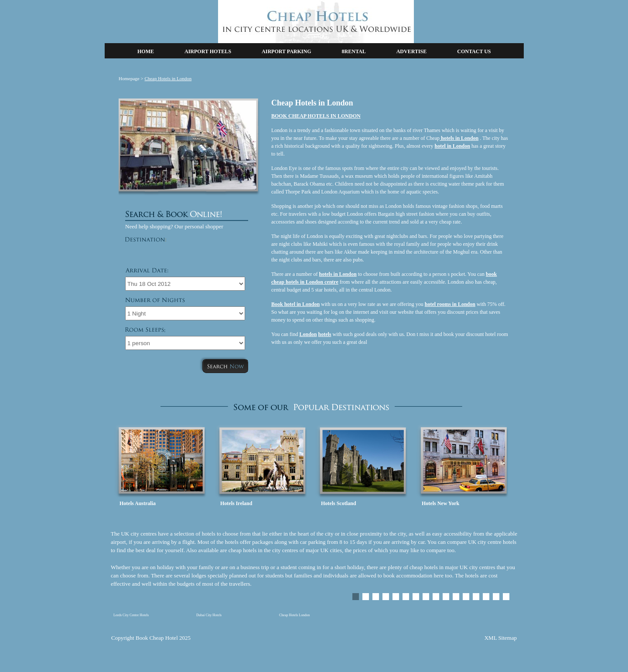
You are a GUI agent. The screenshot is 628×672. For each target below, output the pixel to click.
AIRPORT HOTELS (208, 51)
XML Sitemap (501, 638)
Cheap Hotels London (294, 615)
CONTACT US (474, 51)
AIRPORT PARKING (286, 51)
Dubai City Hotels (209, 615)
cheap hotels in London (297, 282)
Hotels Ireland (236, 503)
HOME (146, 51)
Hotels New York (440, 503)
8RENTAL (354, 51)
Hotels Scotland (338, 503)
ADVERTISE (412, 51)
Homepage (129, 78)
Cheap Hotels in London (168, 78)
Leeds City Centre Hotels (131, 615)
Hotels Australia (138, 503)
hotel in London (302, 304)
